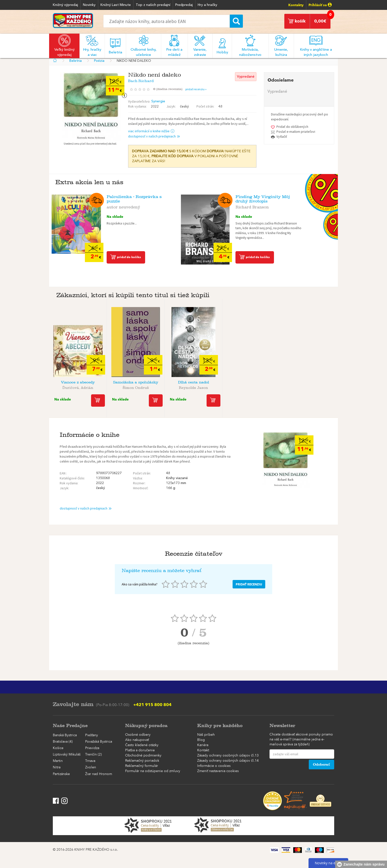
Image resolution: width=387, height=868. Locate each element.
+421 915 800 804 (152, 705)
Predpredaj (184, 5)
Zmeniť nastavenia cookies (218, 771)
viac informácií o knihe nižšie (151, 131)
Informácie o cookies (214, 766)
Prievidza (92, 748)
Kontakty (296, 5)
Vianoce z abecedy (78, 382)
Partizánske (61, 774)
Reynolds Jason (193, 387)
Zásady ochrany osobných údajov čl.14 (228, 761)
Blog (201, 740)
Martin (58, 761)
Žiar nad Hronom (99, 774)
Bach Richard (141, 80)
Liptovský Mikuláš (67, 755)
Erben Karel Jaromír (251, 387)
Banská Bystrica (65, 735)
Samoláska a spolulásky (136, 382)
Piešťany (92, 735)
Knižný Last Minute (116, 5)
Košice (58, 748)
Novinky (89, 5)
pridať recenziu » (196, 89)
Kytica (251, 382)
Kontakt (203, 750)
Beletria (76, 61)
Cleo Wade (309, 387)
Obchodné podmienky (143, 756)
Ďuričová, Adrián (78, 387)
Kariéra (203, 745)
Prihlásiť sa (320, 5)
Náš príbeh (206, 735)
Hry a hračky (207, 5)
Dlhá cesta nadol (193, 382)
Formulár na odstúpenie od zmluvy (153, 771)
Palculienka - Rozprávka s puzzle (134, 199)
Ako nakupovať (137, 740)
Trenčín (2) (93, 755)
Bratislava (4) (63, 742)
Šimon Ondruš (136, 387)
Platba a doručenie (140, 750)
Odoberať (321, 765)
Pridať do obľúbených (292, 127)
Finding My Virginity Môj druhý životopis (263, 199)
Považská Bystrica (99, 742)
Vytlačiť (282, 136)
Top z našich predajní (153, 5)
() (169, 89)
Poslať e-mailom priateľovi (296, 132)
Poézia (99, 61)
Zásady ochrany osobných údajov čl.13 (228, 756)
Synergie (158, 101)
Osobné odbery (138, 735)
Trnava (90, 761)
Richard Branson (252, 206)
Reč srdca (309, 382)
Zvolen (91, 767)
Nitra (57, 767)
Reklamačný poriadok (142, 761)
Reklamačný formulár (142, 766)
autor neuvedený (123, 206)
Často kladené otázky (142, 745)
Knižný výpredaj (65, 5)
